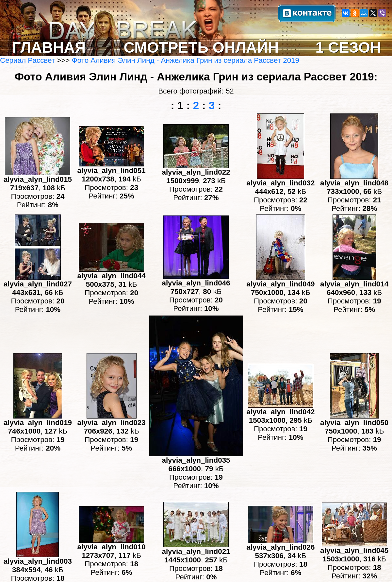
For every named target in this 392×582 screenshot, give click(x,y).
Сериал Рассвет (27, 60)
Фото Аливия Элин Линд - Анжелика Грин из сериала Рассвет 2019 (186, 60)
